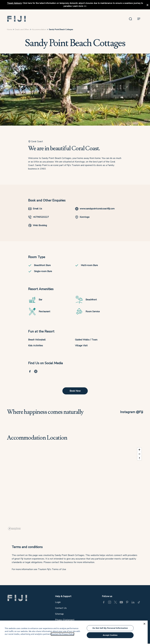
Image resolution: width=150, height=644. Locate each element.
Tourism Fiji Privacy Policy (62, 634)
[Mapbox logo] (14, 529)
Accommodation (39, 29)
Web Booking (37, 225)
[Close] (144, 624)
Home (10, 29)
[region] (75, 489)
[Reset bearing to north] (139, 458)
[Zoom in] (139, 450)
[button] (17, 19)
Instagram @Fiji (132, 412)
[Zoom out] (139, 454)
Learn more (78, 6)
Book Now (75, 391)
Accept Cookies (110, 635)
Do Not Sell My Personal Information (110, 628)
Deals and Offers (22, 29)
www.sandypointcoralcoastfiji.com (95, 209)
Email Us (35, 209)
